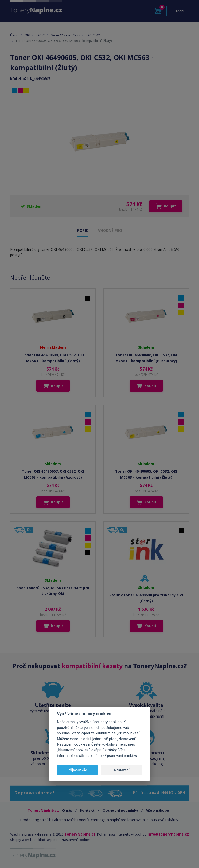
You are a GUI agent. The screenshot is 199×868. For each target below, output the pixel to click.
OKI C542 (93, 35)
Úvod (14, 35)
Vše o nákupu (158, 810)
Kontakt (87, 810)
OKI (27, 35)
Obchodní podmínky (120, 810)
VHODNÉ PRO (110, 230)
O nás (67, 810)
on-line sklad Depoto (41, 840)
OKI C (40, 35)
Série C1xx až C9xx (65, 35)
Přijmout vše (77, 770)
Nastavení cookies (76, 840)
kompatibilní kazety (92, 666)
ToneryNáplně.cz (80, 834)
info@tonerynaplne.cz (168, 834)
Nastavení (122, 770)
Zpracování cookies (121, 756)
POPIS (83, 230)
